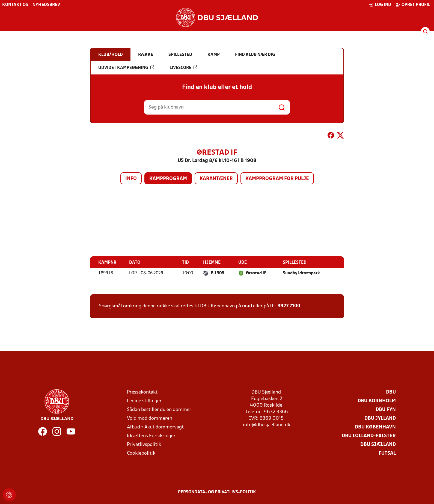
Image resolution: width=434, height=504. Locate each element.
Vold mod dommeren (150, 418)
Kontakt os (15, 5)
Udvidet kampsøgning (126, 68)
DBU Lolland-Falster (369, 436)
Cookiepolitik (141, 453)
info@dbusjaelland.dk (267, 425)
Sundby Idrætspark (301, 273)
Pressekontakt (142, 392)
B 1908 (217, 273)
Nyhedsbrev (46, 5)
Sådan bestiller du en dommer (159, 410)
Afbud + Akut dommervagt (155, 427)
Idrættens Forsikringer (151, 436)
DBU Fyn (386, 410)
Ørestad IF (256, 273)
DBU (391, 392)
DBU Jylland (380, 418)
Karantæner (216, 179)
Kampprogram (168, 179)
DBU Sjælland (378, 445)
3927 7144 (289, 306)
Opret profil (413, 5)
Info (131, 179)
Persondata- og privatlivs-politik (217, 492)
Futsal (387, 453)
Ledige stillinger (144, 401)
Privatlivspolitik (144, 445)
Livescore (183, 68)
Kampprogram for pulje (277, 179)
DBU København (375, 427)
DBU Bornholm (377, 401)
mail (247, 306)
